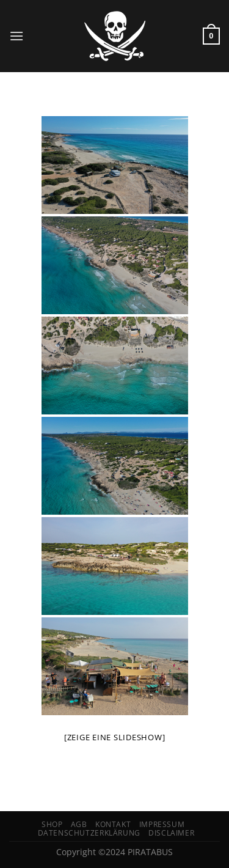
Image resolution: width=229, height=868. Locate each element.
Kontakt (113, 824)
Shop (52, 824)
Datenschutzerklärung (89, 833)
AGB (79, 824)
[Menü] (16, 36)
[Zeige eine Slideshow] (115, 737)
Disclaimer (171, 833)
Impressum (162, 824)
